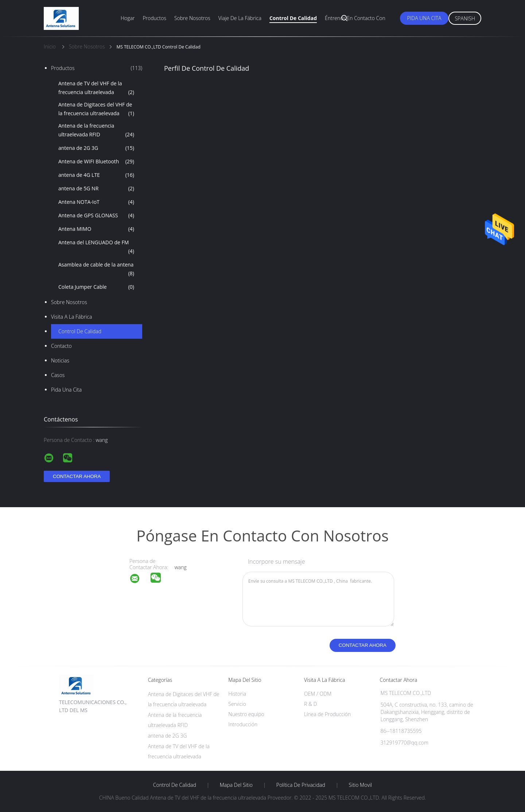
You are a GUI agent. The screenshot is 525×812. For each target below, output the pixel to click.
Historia (237, 694)
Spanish (465, 18)
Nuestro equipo (246, 714)
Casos (58, 375)
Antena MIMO (96, 229)
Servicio (237, 704)
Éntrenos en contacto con (355, 18)
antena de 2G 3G (96, 148)
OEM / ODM (318, 694)
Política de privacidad (301, 785)
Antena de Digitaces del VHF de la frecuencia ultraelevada (96, 109)
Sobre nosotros (192, 18)
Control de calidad (293, 18)
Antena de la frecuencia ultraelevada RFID (96, 131)
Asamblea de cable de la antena (96, 269)
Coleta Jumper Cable (96, 287)
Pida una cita (424, 18)
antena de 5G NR (96, 189)
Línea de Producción (327, 714)
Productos (154, 18)
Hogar (128, 18)
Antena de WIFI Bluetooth (96, 162)
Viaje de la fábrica (240, 18)
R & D (310, 704)
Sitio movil (361, 785)
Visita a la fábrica (71, 317)
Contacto (61, 346)
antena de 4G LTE (96, 175)
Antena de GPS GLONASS (96, 215)
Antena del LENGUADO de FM (96, 247)
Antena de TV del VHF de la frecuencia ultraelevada (96, 88)
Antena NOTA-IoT (96, 202)
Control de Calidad (80, 331)
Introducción (243, 724)
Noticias (60, 360)
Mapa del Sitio (236, 785)
